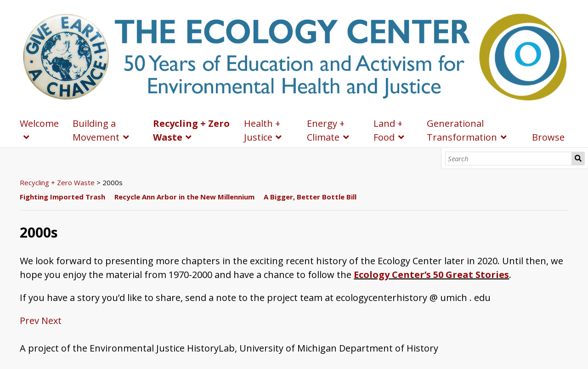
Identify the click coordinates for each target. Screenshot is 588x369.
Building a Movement (96, 130)
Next (51, 321)
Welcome (39, 123)
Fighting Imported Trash (62, 197)
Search (578, 159)
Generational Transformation (462, 130)
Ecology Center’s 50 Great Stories (431, 275)
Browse (548, 137)
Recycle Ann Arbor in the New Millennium (184, 197)
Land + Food (388, 130)
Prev (29, 321)
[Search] (509, 159)
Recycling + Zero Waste (191, 130)
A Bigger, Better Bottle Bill (310, 197)
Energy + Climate (326, 130)
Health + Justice (262, 130)
